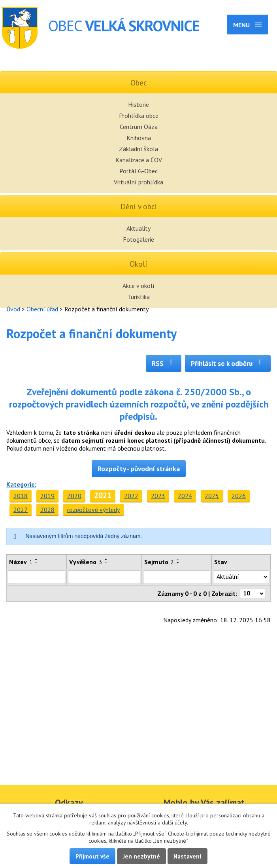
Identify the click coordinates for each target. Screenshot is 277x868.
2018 (21, 496)
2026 (239, 496)
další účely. (175, 823)
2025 (212, 496)
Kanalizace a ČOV (139, 160)
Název (21, 562)
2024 (185, 496)
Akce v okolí (138, 286)
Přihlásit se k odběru (228, 363)
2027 (21, 510)
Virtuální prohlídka (138, 182)
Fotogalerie (138, 239)
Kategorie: (21, 484)
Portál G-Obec (138, 171)
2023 (158, 496)
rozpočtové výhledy (93, 510)
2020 (74, 496)
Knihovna (139, 138)
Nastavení (187, 856)
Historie (138, 104)
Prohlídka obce (139, 116)
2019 (47, 496)
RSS (164, 363)
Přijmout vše (92, 856)
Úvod (13, 309)
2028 (47, 510)
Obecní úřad (42, 309)
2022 (131, 496)
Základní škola (138, 149)
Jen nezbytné (141, 856)
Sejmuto (159, 562)
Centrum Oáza (139, 127)
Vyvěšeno (86, 562)
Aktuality (138, 228)
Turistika (139, 297)
